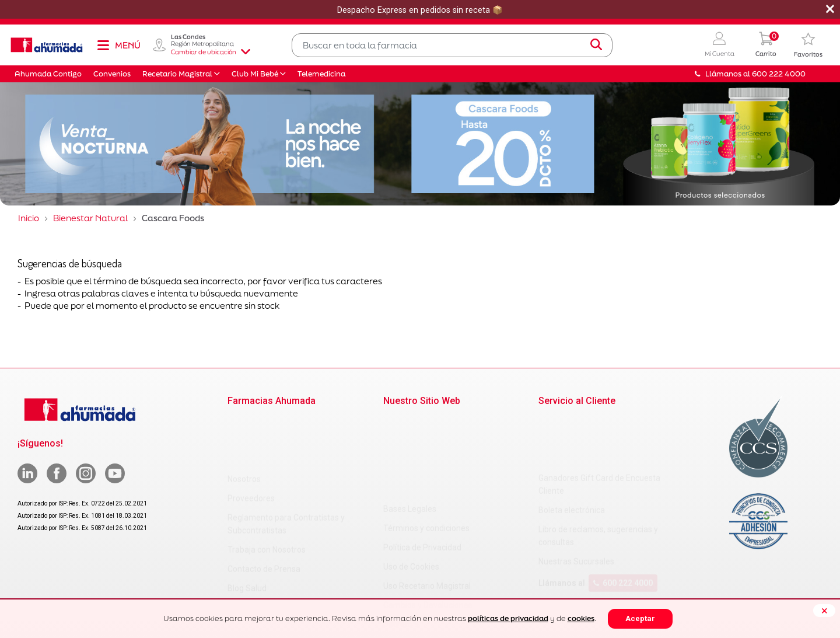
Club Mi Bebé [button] (255, 74)
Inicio (29, 218)
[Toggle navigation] (118, 45)
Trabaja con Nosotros (267, 493)
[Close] (824, 611)
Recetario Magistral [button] (177, 74)
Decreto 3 (401, 538)
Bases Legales (410, 422)
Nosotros (244, 422)
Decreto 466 (406, 557)
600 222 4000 (623, 527)
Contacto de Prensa (264, 512)
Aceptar (640, 618)
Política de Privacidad (422, 461)
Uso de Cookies (411, 480)
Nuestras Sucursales (576, 505)
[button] (720, 45)
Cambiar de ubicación (211, 52)
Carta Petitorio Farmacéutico (436, 576)
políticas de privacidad (508, 618)
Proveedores (251, 441)
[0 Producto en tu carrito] (766, 45)
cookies (581, 618)
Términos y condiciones (426, 441)
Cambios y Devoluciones (428, 518)
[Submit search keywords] (596, 45)
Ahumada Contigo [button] (48, 74)
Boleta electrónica (572, 454)
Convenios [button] (112, 74)
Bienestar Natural (90, 218)
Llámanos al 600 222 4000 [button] (750, 74)
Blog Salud (247, 531)
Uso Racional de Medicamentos (441, 595)
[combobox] (452, 45)
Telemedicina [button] (321, 74)
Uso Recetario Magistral (427, 499)
